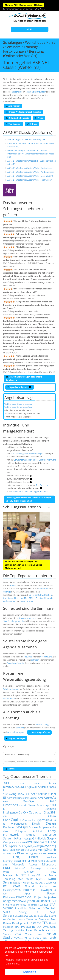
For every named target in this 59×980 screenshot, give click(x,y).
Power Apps (29, 892)
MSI (44, 875)
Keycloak (12, 853)
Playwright (45, 890)
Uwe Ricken (8, 598)
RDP (38, 901)
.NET (6, 783)
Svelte (44, 915)
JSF (42, 850)
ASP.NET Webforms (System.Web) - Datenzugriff (30, 176)
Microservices (36, 861)
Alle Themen (13, 106)
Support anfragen (16, 738)
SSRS (37, 916)
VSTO (28, 938)
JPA (30, 850)
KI (19, 853)
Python (30, 901)
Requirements (18, 905)
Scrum (8, 908)
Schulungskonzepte (27, 618)
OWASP (18, 890)
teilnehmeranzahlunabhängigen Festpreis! (30, 492)
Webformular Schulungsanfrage (18, 404)
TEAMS (21, 919)
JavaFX (36, 846)
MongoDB (34, 875)
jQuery (36, 850)
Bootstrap (43, 805)
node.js (40, 882)
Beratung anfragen (39, 732)
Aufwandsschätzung (18, 798)
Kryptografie (35, 853)
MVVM (29, 879)
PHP (36, 890)
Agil (29, 787)
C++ (26, 812)
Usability (20, 930)
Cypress (42, 820)
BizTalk (23, 805)
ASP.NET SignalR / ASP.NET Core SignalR (26, 139)
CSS (34, 820)
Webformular (9, 699)
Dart (50, 820)
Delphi (36, 823)
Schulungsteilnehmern (23, 209)
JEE (11, 850)
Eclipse (43, 827)
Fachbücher (44, 589)
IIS (19, 846)
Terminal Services (38, 919)
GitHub (41, 838)
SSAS (25, 916)
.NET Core (29, 783)
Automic (33, 798)
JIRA (25, 850)
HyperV (12, 846)
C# (20, 812)
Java (29, 846)
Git (34, 838)
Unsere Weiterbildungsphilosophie (23, 112)
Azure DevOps (29, 799)
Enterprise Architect (29, 831)
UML (46, 927)
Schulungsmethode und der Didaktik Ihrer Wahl (35, 460)
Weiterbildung (42, 725)
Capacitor (36, 812)
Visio (18, 934)
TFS (45, 923)
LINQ (17, 857)
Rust (47, 905)
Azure (48, 797)
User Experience (38, 930)
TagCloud (28, 657)
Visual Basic (34, 934)
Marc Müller (29, 598)
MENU (29, 29)
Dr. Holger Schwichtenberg (41, 595)
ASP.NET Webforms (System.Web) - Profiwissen (30, 180)
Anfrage (41, 9)
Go (49, 838)
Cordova (27, 820)
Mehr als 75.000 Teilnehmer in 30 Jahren (24, 5)
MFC (24, 861)
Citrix (6, 816)
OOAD (16, 886)
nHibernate (28, 883)
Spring (23, 912)
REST (41, 905)
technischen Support (16, 732)
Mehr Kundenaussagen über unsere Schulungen (24, 378)
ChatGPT (49, 812)
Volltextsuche (46, 657)
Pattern (28, 890)
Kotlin (24, 853)
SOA (46, 908)
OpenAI (29, 886)
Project (38, 897)
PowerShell (25, 897)
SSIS (31, 916)
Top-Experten (13, 124)
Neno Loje (19, 598)
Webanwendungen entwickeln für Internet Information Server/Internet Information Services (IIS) (31, 154)
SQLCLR (17, 916)
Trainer (13, 585)
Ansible (26, 794)
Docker (33, 827)
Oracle (43, 886)
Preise (39, 118)
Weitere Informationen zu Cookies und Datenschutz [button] (27, 962)
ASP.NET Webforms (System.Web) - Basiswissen (30, 168)
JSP (47, 850)
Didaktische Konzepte (17, 118)
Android (43, 787)
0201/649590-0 (12, 9)
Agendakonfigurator (19, 387)
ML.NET (21, 875)
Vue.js (37, 937)
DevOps (21, 827)
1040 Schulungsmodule (13, 621)
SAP (53, 904)
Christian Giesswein (44, 598)
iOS (24, 846)
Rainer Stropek (27, 601)
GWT (29, 842)
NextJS (17, 883)
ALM (35, 787)
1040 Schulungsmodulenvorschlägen (27, 453)
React (45, 901)
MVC (20, 879)
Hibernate (40, 842)
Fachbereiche (17, 92)
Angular (17, 794)
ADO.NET (20, 787)
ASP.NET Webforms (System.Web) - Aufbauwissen (31, 172)
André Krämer (9, 601)
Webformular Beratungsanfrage (18, 407)
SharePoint (21, 908)
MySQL (41, 879)
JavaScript (47, 846)
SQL (38, 912)
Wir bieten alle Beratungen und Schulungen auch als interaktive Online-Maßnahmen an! (24, 565)
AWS (41, 798)
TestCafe (35, 923)
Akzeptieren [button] (30, 972)
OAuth (49, 883)
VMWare (18, 938)
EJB (50, 827)
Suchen (10, 769)
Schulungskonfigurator (36, 92)
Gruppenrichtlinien (15, 842)
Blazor (32, 805)
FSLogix (27, 839)
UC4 (39, 927)
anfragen (35, 660)
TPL (17, 927)
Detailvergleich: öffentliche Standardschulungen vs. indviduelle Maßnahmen (29, 499)
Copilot (16, 820)
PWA (22, 901)
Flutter (18, 838)
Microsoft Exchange (28, 868)
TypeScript (28, 927)
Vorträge (7, 592)
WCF (45, 938)
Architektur (39, 794)
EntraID (31, 835)
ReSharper (32, 905)
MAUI (17, 861)
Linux (34, 857)
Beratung (20, 728)
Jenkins (18, 850)
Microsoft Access (25, 864)
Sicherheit (35, 908)
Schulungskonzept (11, 689)
